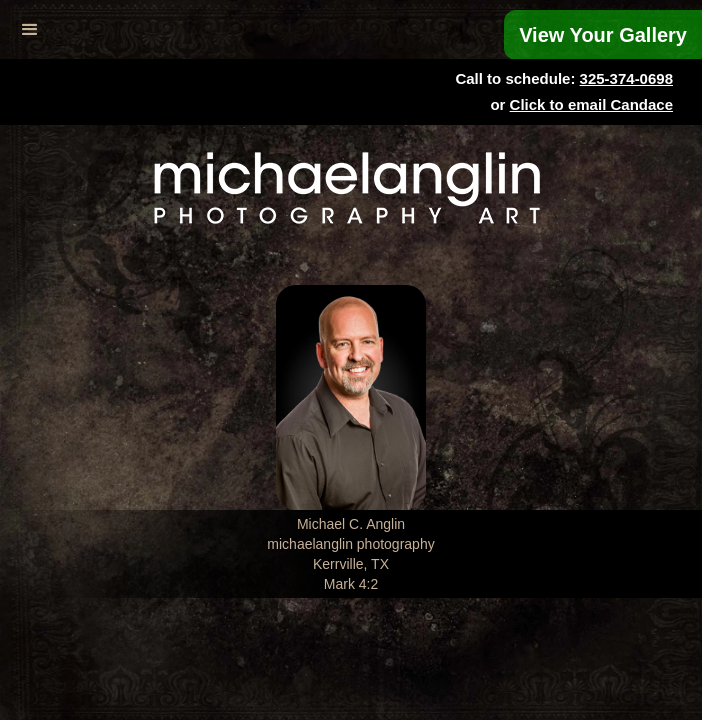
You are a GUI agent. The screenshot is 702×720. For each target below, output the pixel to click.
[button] (30, 30)
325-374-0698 (626, 78)
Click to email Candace (591, 104)
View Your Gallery (603, 35)
